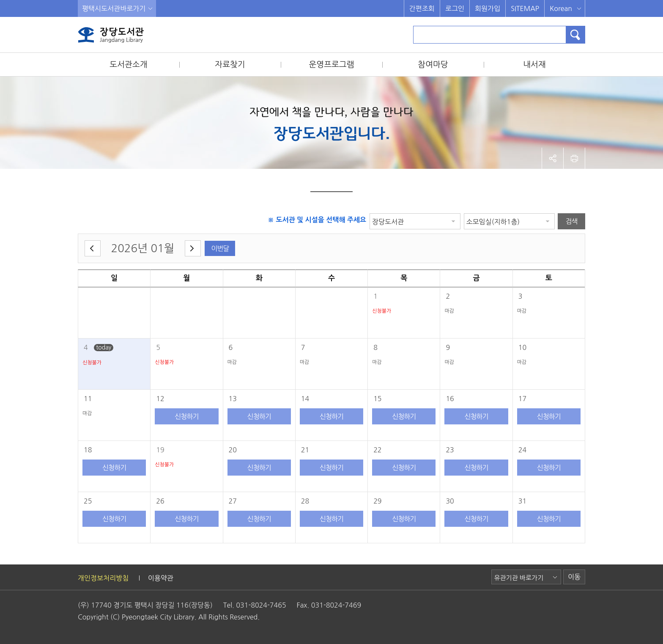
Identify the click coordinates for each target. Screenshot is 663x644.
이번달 (220, 248)
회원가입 (488, 8)
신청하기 (186, 416)
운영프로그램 (331, 65)
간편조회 (422, 8)
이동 (574, 577)
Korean (561, 8)
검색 (571, 221)
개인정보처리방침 (103, 578)
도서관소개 (128, 65)
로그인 (455, 8)
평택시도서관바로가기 (114, 8)
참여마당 (433, 65)
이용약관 (161, 578)
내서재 (534, 65)
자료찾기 (230, 65)
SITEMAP (525, 8)
